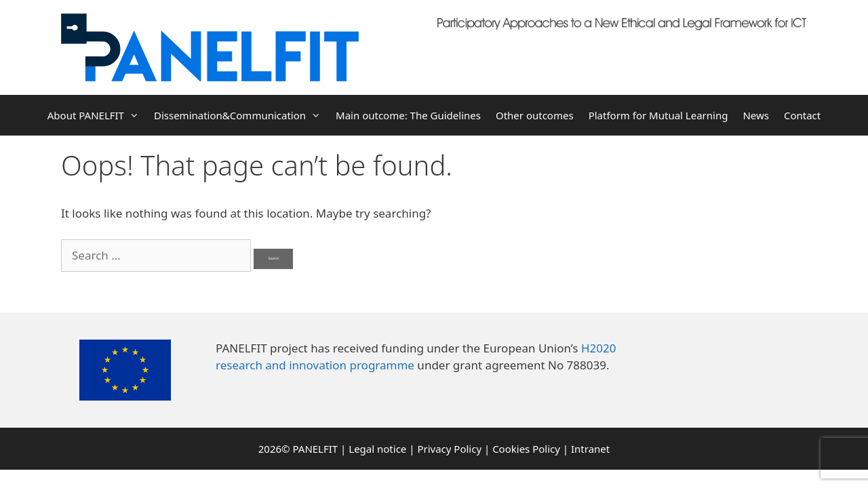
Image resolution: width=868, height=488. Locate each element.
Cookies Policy (526, 449)
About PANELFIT (97, 115)
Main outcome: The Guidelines (408, 115)
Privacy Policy (449, 449)
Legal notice (377, 449)
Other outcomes (535, 115)
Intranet (590, 449)
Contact (802, 115)
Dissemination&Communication (241, 115)
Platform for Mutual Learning (658, 115)
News (756, 115)
